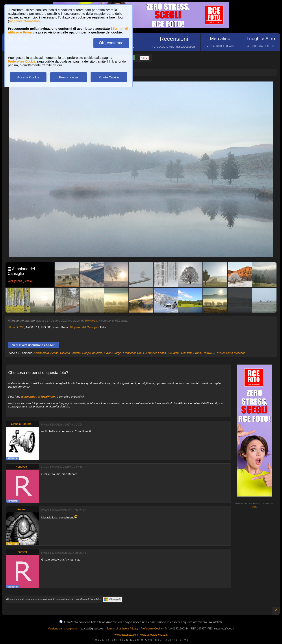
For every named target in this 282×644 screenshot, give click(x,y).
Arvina (55, 353)
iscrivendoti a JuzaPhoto (38, 397)
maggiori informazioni (25, 21)
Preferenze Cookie (22, 61)
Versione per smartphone (63, 629)
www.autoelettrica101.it (154, 635)
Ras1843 (208, 353)
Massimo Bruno (191, 353)
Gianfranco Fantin (155, 353)
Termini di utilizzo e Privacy (122, 629)
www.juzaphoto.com (126, 635)
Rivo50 (220, 353)
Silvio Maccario (236, 353)
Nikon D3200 (16, 327)
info (254, 507)
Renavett (91, 321)
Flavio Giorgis (113, 353)
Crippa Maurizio (92, 353)
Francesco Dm (132, 353)
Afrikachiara (41, 353)
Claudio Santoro (70, 353)
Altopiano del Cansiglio (84, 327)
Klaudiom (174, 353)
